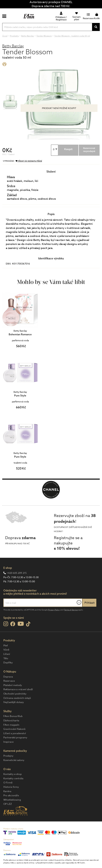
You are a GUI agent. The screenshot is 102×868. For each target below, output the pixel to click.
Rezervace (9, 681)
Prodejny (8, 756)
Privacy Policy (54, 610)
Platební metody (13, 685)
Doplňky (8, 663)
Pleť (6, 646)
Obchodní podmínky (15, 694)
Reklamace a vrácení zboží (18, 689)
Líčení (7, 654)
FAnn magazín (11, 725)
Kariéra (7, 791)
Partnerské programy (15, 738)
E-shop (8, 568)
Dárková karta (11, 720)
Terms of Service (71, 610)
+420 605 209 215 (17, 573)
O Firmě (8, 783)
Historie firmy (11, 787)
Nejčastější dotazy (14, 702)
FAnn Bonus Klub (13, 716)
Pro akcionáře (11, 795)
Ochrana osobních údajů (17, 698)
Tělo (6, 658)
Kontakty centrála (13, 778)
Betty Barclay (13, 46)
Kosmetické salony (14, 760)
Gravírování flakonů (14, 729)
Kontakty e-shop (13, 774)
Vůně (6, 650)
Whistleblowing (12, 800)
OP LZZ (8, 804)
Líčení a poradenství (15, 733)
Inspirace (8, 742)
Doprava (8, 677)
